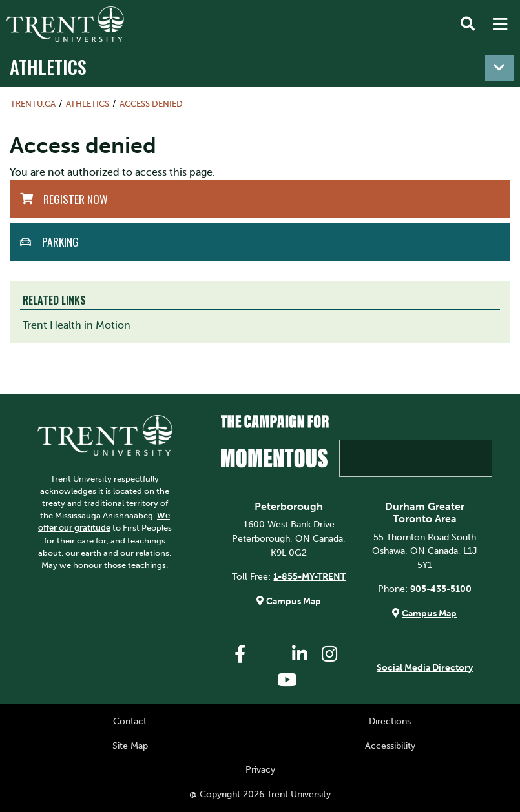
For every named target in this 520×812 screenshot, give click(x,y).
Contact (130, 721)
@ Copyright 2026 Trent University (260, 794)
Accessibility (390, 746)
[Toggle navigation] (499, 68)
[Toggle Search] (468, 25)
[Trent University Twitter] (270, 654)
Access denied (151, 104)
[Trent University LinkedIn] (300, 654)
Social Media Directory (425, 667)
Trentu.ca (33, 104)
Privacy (260, 769)
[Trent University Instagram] (329, 654)
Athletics (48, 66)
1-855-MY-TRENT (309, 576)
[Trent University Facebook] (240, 654)
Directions (390, 721)
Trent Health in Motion (77, 325)
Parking (60, 241)
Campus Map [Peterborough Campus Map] (294, 601)
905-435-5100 (441, 589)
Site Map (130, 746)
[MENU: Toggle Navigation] (500, 25)
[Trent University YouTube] (287, 680)
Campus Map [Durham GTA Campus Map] (429, 613)
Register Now (76, 199)
